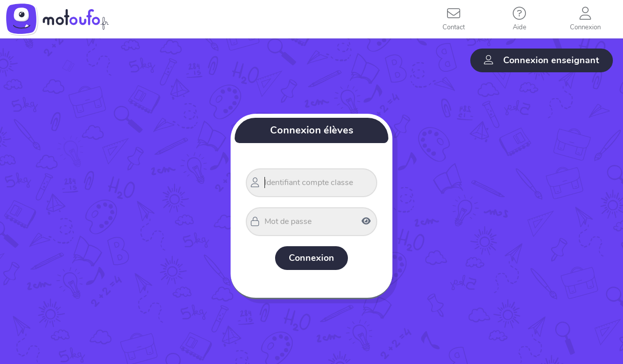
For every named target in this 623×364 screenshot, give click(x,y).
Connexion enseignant (542, 60)
